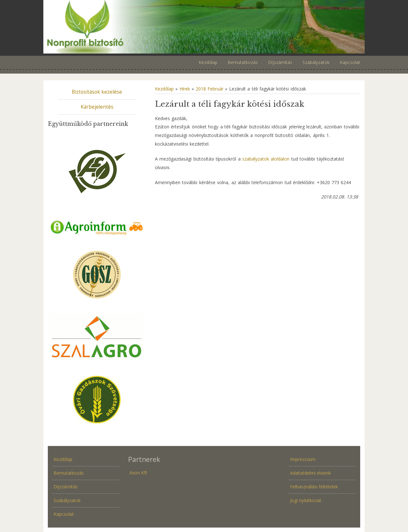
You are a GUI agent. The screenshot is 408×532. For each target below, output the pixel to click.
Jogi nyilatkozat (306, 500)
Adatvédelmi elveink (310, 473)
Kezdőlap (164, 89)
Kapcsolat (64, 514)
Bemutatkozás (69, 473)
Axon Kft (138, 473)
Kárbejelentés (97, 107)
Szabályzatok (67, 500)
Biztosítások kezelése (97, 92)
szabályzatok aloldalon (266, 159)
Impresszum (303, 459)
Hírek (185, 89)
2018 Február (210, 89)
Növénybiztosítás (204, 27)
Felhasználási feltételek (314, 487)
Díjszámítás (66, 487)
